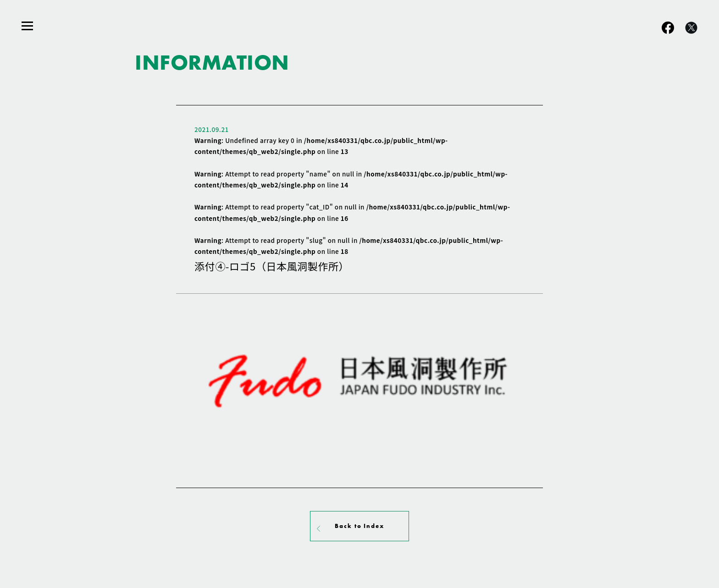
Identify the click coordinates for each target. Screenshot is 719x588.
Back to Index (359, 526)
